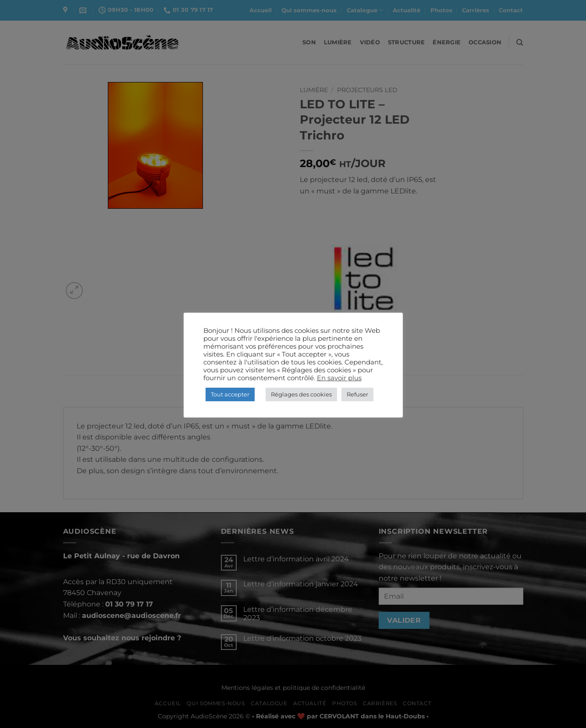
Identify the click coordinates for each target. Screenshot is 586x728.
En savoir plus (339, 378)
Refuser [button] (357, 394)
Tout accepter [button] (230, 394)
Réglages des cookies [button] (301, 394)
